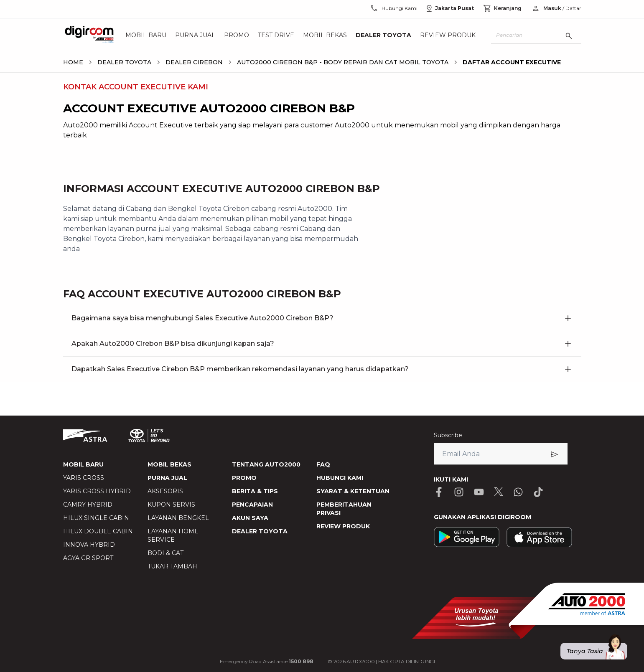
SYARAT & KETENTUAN (353, 491)
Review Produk (448, 35)
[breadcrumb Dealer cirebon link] (192, 62)
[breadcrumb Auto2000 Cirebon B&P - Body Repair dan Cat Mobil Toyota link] (341, 62)
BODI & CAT (165, 553)
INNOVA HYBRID (89, 545)
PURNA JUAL (167, 478)
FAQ (323, 464)
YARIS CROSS (84, 478)
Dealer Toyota (383, 35)
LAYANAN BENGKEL (178, 518)
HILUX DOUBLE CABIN (98, 531)
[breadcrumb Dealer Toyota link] (123, 62)
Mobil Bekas (325, 35)
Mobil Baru (146, 35)
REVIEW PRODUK (343, 526)
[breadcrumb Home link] (73, 62)
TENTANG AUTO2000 (266, 464)
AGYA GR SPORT (88, 558)
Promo (237, 35)
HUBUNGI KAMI (340, 478)
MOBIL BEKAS (169, 464)
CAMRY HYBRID (88, 505)
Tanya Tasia (597, 651)
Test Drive (276, 35)
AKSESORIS (165, 491)
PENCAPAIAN (252, 505)
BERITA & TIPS (255, 491)
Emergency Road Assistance (267, 661)
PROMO (244, 478)
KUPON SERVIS (171, 505)
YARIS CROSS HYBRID (97, 491)
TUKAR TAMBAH (172, 566)
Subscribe (448, 435)
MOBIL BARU (83, 464)
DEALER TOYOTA (260, 531)
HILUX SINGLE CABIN (96, 518)
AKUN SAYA (250, 518)
